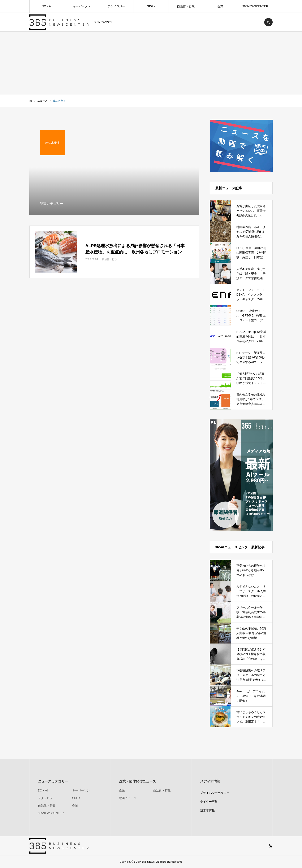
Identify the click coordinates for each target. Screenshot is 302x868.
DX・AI (47, 6)
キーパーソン (82, 6)
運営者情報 (207, 810)
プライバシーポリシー (215, 793)
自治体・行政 (186, 6)
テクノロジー (116, 6)
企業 (220, 6)
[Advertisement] (151, 63)
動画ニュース (128, 798)
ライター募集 (209, 802)
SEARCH (268, 22)
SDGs (151, 6)
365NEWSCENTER (255, 6)
